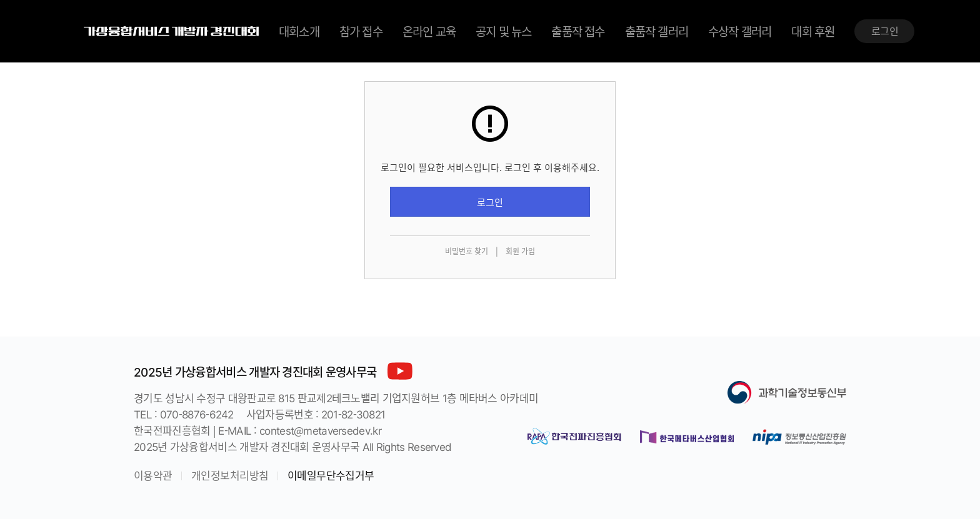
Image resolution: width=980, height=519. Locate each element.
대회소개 (299, 31)
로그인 (885, 31)
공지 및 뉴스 (503, 31)
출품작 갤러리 (657, 31)
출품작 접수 (578, 31)
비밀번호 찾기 (467, 251)
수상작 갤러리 (740, 31)
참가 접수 (361, 31)
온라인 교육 (429, 31)
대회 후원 (813, 31)
